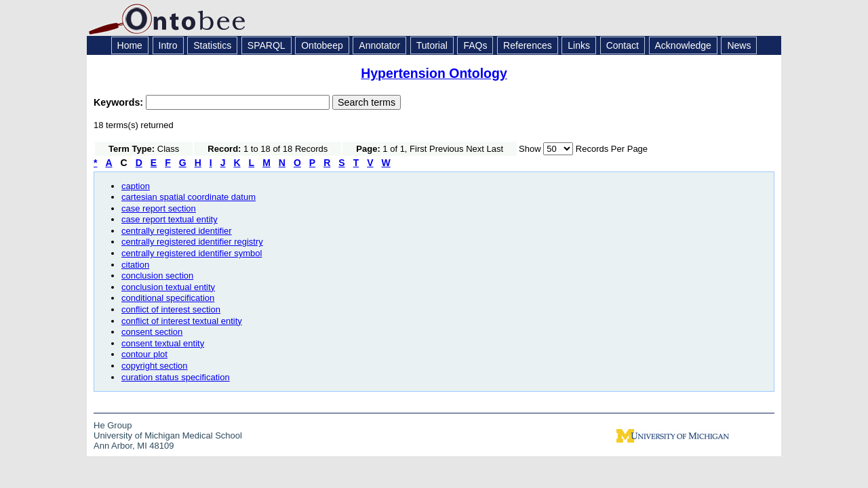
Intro (168, 45)
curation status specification (176, 377)
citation (135, 265)
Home (130, 45)
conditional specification (168, 298)
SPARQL (267, 45)
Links (579, 45)
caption (136, 186)
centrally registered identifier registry (192, 242)
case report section (159, 208)
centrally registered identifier (177, 231)
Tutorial (432, 45)
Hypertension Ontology (434, 73)
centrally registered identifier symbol (192, 253)
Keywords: (120, 102)
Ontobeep (322, 45)
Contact (623, 45)
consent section (152, 332)
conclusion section (157, 276)
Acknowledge (683, 45)
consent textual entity (163, 343)
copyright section (155, 366)
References (528, 45)
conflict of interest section (171, 309)
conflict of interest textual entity (182, 321)
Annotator (379, 45)
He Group (113, 425)
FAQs (475, 45)
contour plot (144, 354)
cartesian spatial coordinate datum (189, 197)
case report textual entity (170, 219)
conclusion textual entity (168, 287)
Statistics (212, 45)
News (739, 45)
